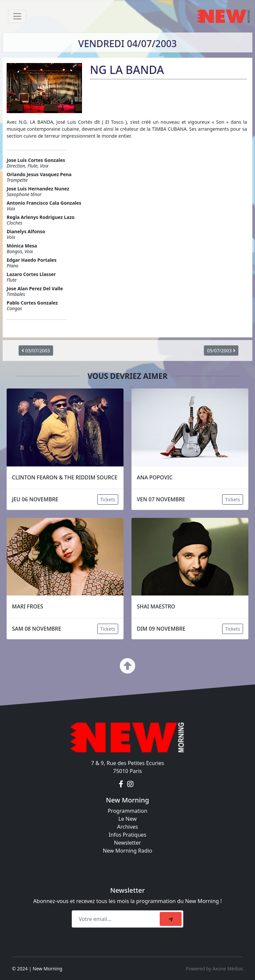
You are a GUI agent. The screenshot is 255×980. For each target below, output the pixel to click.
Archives (127, 827)
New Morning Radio (128, 851)
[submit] (171, 919)
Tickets (108, 499)
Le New (127, 819)
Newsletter (127, 843)
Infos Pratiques (127, 835)
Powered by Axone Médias (214, 969)
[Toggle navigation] (17, 16)
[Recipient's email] (117, 919)
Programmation (127, 811)
